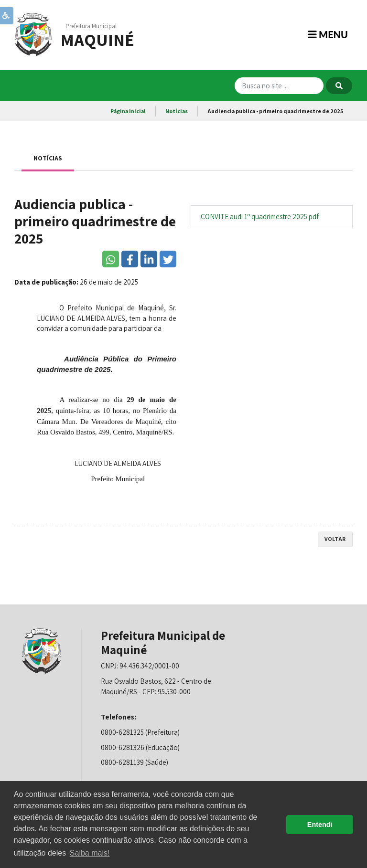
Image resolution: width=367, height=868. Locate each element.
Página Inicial (128, 111)
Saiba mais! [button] (90, 853)
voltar (335, 539)
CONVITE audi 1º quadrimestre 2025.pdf (260, 217)
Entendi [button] (320, 825)
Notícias (177, 111)
